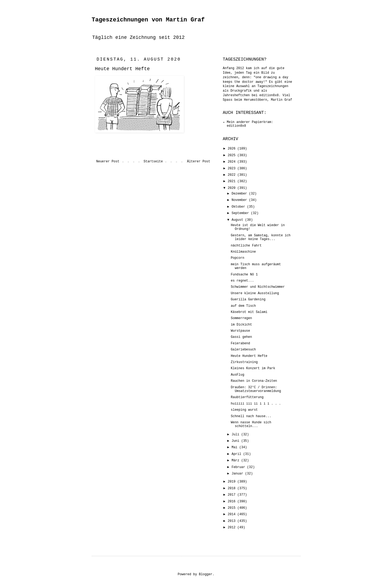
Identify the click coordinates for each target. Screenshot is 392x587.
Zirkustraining (244, 362)
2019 (233, 482)
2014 (233, 514)
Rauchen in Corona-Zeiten (254, 381)
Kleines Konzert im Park (253, 368)
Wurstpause (240, 331)
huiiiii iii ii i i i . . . (256, 404)
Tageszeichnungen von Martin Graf (148, 20)
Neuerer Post (108, 162)
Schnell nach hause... (251, 416)
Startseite (153, 162)
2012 (233, 528)
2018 (233, 488)
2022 (233, 175)
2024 (233, 162)
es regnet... (242, 281)
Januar (238, 474)
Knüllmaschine (243, 252)
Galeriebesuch (243, 350)
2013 (233, 521)
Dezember (240, 194)
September (241, 213)
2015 (233, 508)
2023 (233, 169)
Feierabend (240, 343)
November (240, 200)
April (237, 454)
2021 (233, 181)
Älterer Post (199, 162)
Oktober (239, 207)
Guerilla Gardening (248, 300)
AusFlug (237, 375)
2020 (233, 188)
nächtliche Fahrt (246, 246)
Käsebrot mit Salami (249, 312)
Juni (236, 441)
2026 (233, 149)
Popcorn (237, 258)
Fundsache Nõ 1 (244, 275)
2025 (233, 155)
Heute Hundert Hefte (249, 356)
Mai (235, 447)
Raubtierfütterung (247, 397)
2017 (233, 495)
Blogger (205, 574)
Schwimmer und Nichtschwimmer (258, 287)
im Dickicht (241, 325)
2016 (233, 502)
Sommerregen (241, 318)
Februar (239, 467)
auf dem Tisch (243, 306)
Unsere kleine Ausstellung (255, 293)
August (238, 220)
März (236, 461)
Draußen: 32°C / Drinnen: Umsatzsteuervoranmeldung (256, 389)
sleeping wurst (244, 410)
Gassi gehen (241, 337)
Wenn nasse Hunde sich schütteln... (251, 424)
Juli (236, 435)
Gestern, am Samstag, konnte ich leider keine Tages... (260, 237)
